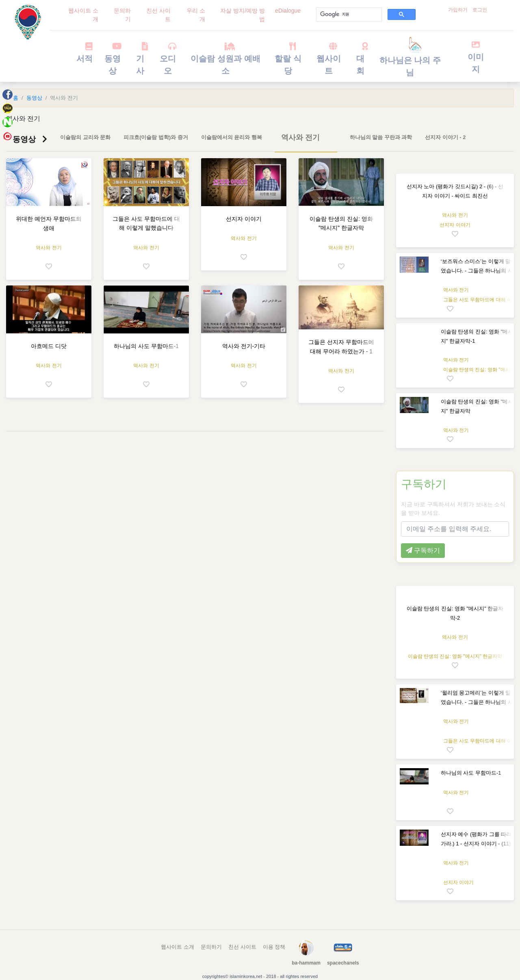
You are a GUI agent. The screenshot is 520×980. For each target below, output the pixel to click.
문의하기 (122, 15)
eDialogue (288, 11)
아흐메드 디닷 (49, 346)
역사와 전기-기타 (244, 346)
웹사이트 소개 (83, 15)
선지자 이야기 (244, 219)
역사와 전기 (300, 137)
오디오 (168, 59)
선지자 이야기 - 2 (445, 137)
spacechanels (343, 963)
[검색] (348, 15)
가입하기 (458, 10)
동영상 (112, 59)
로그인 (480, 10)
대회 (361, 59)
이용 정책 (274, 947)
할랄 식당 (288, 59)
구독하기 (424, 484)
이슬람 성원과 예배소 (225, 59)
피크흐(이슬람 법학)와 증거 (156, 137)
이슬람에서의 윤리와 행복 (232, 137)
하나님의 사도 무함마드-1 (146, 346)
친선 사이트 (158, 15)
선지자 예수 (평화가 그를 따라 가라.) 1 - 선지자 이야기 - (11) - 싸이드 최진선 (478, 844)
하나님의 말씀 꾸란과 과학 (381, 137)
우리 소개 (196, 15)
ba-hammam (306, 963)
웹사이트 (329, 59)
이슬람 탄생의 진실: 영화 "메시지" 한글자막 (455, 656)
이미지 (476, 57)
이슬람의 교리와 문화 (85, 137)
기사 (140, 59)
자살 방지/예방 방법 (243, 15)
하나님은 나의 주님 (410, 59)
